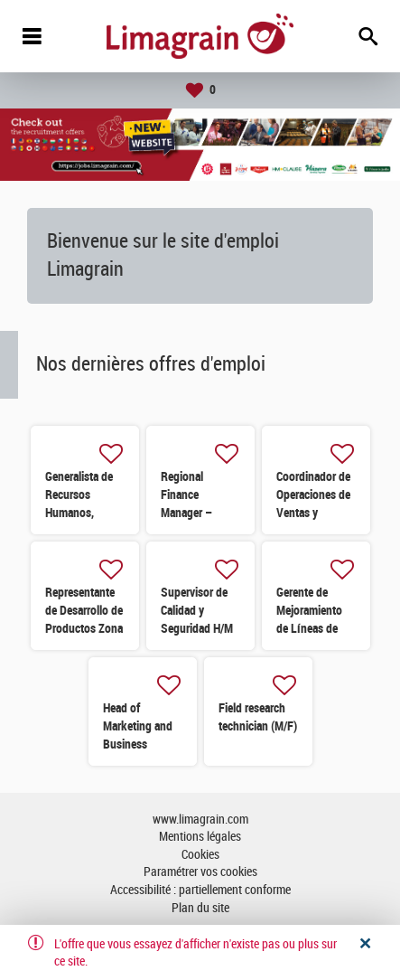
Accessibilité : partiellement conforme (200, 890)
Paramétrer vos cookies (200, 872)
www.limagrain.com (200, 820)
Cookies (200, 855)
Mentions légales (200, 837)
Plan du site (200, 908)
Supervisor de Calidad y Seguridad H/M (197, 610)
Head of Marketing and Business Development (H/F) (138, 744)
